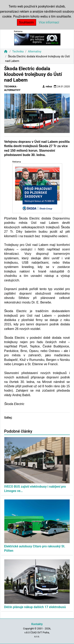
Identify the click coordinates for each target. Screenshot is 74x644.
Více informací (49, 22)
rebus (47, 86)
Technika (18, 52)
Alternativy (35, 52)
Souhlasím (27, 22)
